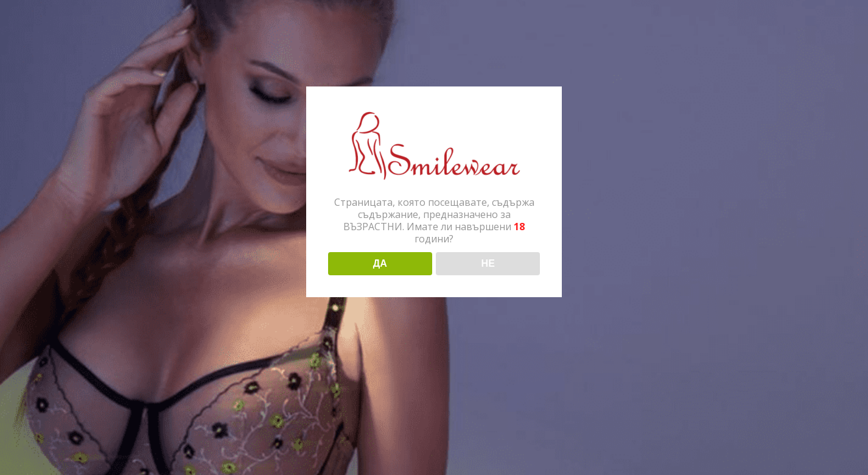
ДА (380, 263)
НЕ (488, 263)
